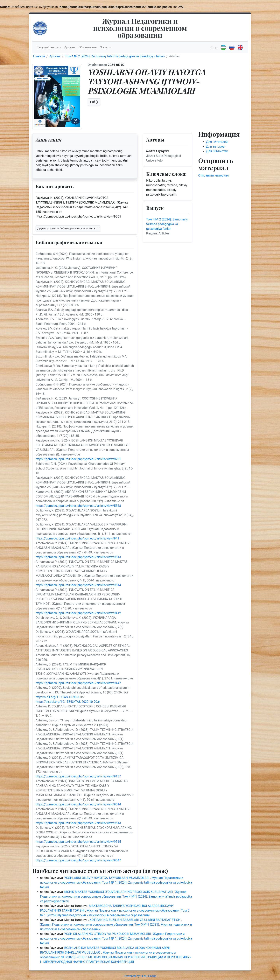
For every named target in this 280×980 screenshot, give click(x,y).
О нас (104, 47)
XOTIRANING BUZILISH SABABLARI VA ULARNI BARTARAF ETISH (135, 920)
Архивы (70, 47)
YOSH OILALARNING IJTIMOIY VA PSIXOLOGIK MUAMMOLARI (108, 934)
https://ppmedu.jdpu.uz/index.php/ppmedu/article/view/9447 (78, 683)
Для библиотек (217, 151)
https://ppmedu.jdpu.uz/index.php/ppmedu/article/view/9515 (78, 842)
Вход (214, 47)
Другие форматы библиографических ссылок (67, 228)
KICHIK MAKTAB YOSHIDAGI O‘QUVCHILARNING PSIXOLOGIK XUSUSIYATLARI (119, 892)
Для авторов (215, 146)
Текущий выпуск (49, 47)
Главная (39, 56)
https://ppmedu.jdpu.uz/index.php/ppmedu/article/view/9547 (78, 860)
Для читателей (217, 142)
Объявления (88, 47)
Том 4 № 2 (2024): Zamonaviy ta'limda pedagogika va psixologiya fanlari (115, 56)
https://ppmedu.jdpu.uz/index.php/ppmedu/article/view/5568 (78, 506)
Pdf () (94, 102)
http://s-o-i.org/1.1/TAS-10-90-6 (57, 697)
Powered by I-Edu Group (140, 976)
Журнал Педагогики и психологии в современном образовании (140, 28)
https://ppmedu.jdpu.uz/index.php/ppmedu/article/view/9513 (78, 557)
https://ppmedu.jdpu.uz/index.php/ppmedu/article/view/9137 (78, 776)
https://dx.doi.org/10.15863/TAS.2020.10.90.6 (68, 702)
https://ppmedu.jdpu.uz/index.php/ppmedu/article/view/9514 (78, 585)
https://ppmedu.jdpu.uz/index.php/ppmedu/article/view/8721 (78, 459)
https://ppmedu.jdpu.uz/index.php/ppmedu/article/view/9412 (78, 613)
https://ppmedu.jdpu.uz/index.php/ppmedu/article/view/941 (77, 538)
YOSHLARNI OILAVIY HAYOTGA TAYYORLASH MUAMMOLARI (107, 878)
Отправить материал (214, 175)
